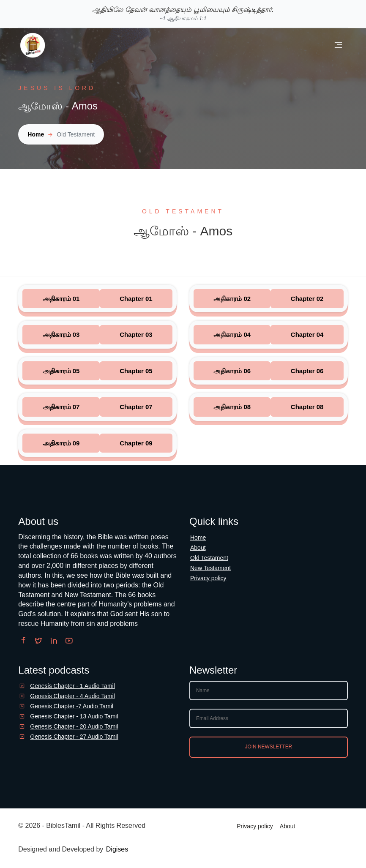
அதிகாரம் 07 (61, 407)
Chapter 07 (136, 407)
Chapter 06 (307, 371)
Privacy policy (208, 578)
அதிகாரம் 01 (61, 299)
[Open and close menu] (338, 45)
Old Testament (209, 558)
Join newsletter (269, 747)
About (198, 548)
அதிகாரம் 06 (232, 371)
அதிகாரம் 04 (232, 334)
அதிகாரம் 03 (61, 334)
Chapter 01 (136, 299)
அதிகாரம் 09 (61, 443)
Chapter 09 (136, 443)
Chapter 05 (136, 371)
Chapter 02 (307, 299)
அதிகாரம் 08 (232, 407)
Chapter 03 (136, 334)
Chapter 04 (307, 334)
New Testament (210, 568)
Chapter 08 (307, 407)
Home (36, 134)
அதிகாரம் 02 (232, 299)
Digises (117, 849)
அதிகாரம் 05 (61, 371)
